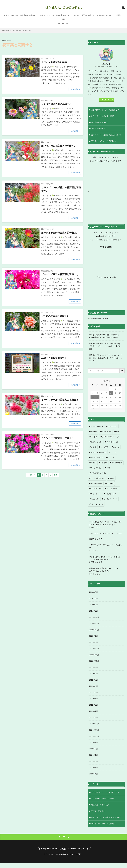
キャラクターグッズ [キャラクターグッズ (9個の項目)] (110, 499)
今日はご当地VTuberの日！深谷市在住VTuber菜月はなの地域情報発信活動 (104, 336)
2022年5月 (93, 698)
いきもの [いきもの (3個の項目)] (104, 463)
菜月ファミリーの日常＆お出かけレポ (55, 15)
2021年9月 (93, 748)
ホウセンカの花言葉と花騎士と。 (59, 146)
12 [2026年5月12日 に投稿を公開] (97, 397)
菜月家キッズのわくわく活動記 (109, 15)
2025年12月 (94, 622)
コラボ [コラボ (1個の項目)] (93, 447)
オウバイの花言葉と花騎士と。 (58, 62)
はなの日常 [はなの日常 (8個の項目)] (95, 499)
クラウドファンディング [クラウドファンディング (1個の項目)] (110, 437)
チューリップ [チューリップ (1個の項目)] (113, 426)
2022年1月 (93, 723)
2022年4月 (93, 704)
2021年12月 (94, 729)
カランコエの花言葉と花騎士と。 (59, 438)
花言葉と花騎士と (98, 129)
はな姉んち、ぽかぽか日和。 (71, 854)
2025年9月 (93, 641)
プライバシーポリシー (47, 849)
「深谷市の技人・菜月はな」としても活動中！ (106, 535)
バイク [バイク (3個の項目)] (93, 463)
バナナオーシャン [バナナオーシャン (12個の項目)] (97, 504)
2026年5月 (93, 597)
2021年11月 (94, 735)
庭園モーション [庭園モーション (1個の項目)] (96, 442)
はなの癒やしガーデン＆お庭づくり (105, 110)
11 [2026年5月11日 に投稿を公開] (93, 397)
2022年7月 (93, 685)
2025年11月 (94, 629)
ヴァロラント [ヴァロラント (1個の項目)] (107, 432)
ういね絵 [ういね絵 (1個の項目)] (94, 437)
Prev (30, 475)
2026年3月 (93, 610)
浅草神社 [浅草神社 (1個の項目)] (94, 432)
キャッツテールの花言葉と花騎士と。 (61, 400)
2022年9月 (93, 672)
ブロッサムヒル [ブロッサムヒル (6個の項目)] (96, 489)
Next (55, 475)
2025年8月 (93, 647)
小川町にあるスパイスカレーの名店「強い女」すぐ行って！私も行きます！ (106, 523)
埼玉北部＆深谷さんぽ (29, 15)
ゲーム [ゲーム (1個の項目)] (118, 432)
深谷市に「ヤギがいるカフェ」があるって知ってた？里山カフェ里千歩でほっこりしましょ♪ (106, 358)
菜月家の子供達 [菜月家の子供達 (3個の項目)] (117, 463)
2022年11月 (94, 660)
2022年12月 (94, 654)
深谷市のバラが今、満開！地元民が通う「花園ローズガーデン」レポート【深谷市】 (105, 346)
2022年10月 (94, 666)
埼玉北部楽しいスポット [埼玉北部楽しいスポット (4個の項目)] (99, 473)
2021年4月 (93, 779)
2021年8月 (93, 754)
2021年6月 (93, 766)
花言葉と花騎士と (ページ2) (22, 30)
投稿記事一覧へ (106, 100)
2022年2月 (93, 716)
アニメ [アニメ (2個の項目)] (113, 452)
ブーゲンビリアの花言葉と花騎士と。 (61, 274)
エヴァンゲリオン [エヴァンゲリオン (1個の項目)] (113, 442)
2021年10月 (94, 741)
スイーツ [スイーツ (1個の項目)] (116, 447)
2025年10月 (94, 635)
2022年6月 (93, 691)
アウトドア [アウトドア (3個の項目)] (112, 457)
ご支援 (62, 19)
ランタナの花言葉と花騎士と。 (58, 104)
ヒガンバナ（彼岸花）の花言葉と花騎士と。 (61, 189)
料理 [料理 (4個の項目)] (108, 468)
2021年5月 (93, 773)
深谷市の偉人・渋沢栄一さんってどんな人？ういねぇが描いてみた (105, 558)
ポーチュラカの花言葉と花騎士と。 (60, 233)
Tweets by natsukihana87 (98, 318)
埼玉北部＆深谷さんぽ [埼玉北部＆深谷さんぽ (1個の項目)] (99, 452)
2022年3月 (93, 710)
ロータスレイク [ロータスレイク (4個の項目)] (96, 468)
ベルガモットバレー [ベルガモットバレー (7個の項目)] (112, 494)
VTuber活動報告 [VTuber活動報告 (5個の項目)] (97, 483)
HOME (7, 30)
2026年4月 (93, 604)
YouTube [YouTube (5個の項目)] (110, 483)
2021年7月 (93, 760)
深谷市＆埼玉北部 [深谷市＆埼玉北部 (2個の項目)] (97, 457)
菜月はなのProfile (11, 15)
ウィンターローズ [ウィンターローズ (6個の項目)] (113, 489)
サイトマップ (84, 849)
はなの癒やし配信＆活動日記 (83, 15)
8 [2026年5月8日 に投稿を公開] (111, 393)
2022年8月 (93, 679)
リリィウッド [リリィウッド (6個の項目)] (96, 494)
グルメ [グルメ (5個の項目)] (112, 478)
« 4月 (92, 409)
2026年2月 (93, 616)
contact (72, 849)
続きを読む (75, 89)
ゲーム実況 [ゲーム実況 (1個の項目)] (104, 447)
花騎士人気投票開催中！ (54, 358)
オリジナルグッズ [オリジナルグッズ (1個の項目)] (97, 426)
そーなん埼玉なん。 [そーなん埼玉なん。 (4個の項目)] (98, 478)
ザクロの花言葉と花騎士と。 (56, 316)
